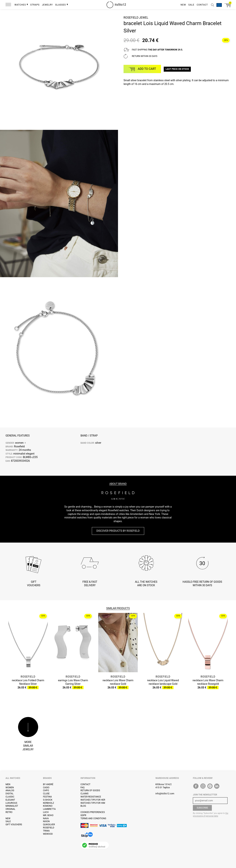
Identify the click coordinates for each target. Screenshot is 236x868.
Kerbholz (48, 803)
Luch (46, 812)
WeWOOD (48, 834)
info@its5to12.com (165, 794)
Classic (10, 797)
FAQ (83, 788)
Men (8, 784)
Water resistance (91, 797)
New (8, 818)
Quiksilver (49, 825)
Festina (47, 797)
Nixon (46, 821)
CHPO (46, 790)
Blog (83, 806)
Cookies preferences (93, 812)
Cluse (46, 794)
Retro (9, 812)
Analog (10, 790)
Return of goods (90, 790)
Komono (48, 806)
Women (10, 788)
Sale (8, 821)
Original (10, 809)
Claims (85, 794)
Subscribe (202, 808)
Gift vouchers (14, 825)
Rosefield (131, 18)
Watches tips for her (93, 800)
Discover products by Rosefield (118, 531)
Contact (86, 784)
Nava (46, 818)
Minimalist (12, 806)
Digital (9, 794)
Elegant (10, 800)
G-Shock (48, 800)
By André (48, 784)
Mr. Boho (48, 815)
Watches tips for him (93, 803)
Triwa (46, 831)
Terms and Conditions (93, 818)
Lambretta (49, 809)
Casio (46, 788)
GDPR (83, 815)
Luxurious (11, 803)
